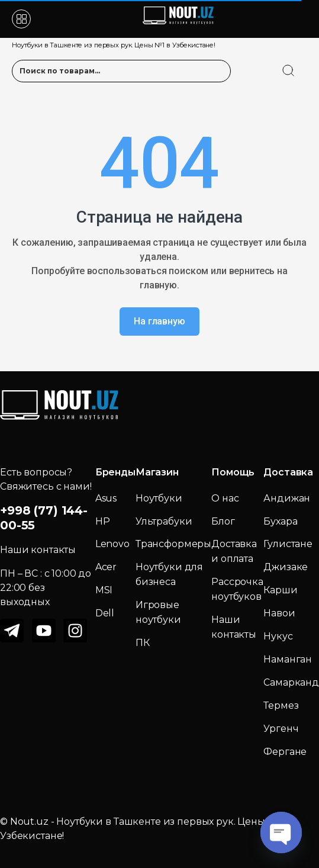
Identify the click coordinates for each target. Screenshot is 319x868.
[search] (299, 63)
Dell (105, 613)
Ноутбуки (159, 498)
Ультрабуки (164, 521)
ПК (143, 643)
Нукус (278, 636)
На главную (159, 321)
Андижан (287, 498)
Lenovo (112, 544)
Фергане (285, 752)
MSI (104, 590)
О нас (225, 498)
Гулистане (288, 544)
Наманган (288, 659)
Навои (279, 613)
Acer (106, 567)
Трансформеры (173, 544)
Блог (223, 521)
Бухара (280, 521)
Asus (106, 498)
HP (103, 521)
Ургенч (281, 729)
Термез (281, 705)
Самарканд (291, 682)
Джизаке (286, 567)
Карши (280, 590)
